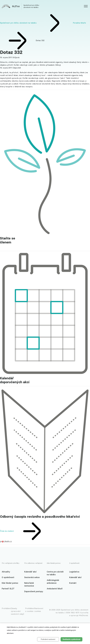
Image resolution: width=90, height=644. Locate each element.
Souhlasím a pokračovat (71, 639)
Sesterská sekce (32, 577)
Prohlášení (6, 608)
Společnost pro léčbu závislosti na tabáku (18, 23)
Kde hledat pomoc (10, 583)
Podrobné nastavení (48, 639)
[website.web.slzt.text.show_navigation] (86, 7)
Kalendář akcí (30, 572)
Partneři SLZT (8, 589)
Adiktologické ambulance (53, 582)
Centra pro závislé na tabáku (55, 573)
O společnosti (8, 577)
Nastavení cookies (39, 610)
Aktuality (6, 572)
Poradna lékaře (79, 23)
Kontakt (73, 583)
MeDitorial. (84, 615)
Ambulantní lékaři (55, 589)
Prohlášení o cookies (30, 610)
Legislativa (74, 572)
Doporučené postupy (34, 591)
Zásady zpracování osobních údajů (17, 611)
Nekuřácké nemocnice (29, 584)
